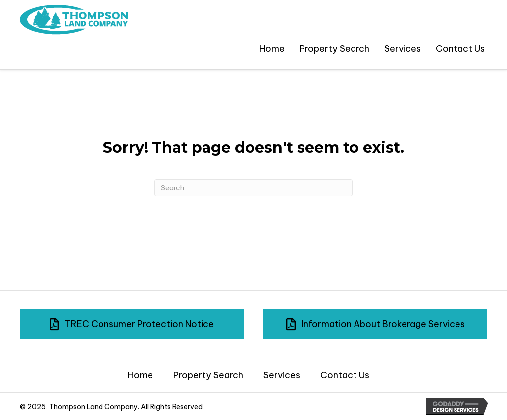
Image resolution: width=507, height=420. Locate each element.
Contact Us (345, 375)
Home (140, 375)
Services (282, 375)
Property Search (208, 375)
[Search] (253, 188)
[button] (132, 324)
